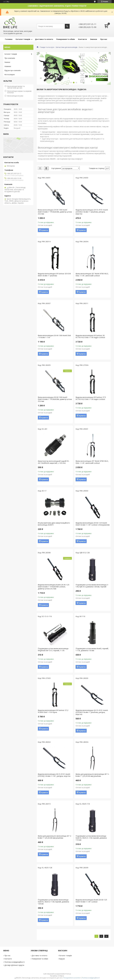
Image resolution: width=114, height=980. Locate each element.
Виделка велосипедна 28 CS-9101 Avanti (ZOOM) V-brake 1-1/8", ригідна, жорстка (54, 775)
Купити (45, 230)
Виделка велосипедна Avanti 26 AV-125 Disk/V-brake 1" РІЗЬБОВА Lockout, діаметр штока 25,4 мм (54, 587)
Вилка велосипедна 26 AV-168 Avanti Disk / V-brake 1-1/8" (54, 336)
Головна (9, 39)
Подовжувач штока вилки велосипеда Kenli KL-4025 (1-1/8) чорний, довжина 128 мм (53, 902)
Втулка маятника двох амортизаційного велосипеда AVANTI (54, 524)
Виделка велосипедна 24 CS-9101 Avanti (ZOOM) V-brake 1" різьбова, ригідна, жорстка (92, 212)
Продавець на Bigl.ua (57, 976)
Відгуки (62, 959)
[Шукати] (67, 26)
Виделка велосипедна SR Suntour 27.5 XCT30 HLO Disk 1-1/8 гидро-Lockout (91, 398)
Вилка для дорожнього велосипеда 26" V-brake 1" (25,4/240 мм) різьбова (55, 837)
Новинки (8, 66)
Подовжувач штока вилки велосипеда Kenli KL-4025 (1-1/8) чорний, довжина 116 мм (91, 838)
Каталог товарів (23, 39)
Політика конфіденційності (15, 962)
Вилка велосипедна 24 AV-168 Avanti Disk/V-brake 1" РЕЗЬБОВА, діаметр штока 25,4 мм (55, 212)
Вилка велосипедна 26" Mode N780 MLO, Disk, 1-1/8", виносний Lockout (92, 275)
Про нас (104, 39)
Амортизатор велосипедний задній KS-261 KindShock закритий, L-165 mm (54, 462)
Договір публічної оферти (14, 965)
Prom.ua (68, 974)
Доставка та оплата (44, 39)
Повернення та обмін (66, 39)
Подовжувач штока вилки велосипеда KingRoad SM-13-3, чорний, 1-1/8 (53, 649)
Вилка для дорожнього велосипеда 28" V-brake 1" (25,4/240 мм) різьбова (92, 775)
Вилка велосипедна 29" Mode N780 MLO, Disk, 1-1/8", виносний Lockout (92, 462)
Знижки (94, 39)
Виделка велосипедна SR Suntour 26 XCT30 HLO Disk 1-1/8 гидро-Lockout (90, 336)
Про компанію (10, 58)
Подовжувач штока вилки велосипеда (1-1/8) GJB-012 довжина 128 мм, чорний (92, 586)
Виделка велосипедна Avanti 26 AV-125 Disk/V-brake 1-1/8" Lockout (91, 901)
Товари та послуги (47, 47)
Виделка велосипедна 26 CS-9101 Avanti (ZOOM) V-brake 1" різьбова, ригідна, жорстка (92, 712)
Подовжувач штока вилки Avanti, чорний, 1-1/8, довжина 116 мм (92, 649)
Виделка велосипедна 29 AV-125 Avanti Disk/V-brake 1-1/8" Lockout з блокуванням (93, 524)
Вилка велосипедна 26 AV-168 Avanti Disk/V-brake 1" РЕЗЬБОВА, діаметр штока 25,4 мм (55, 399)
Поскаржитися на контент (72, 978)
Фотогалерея (10, 75)
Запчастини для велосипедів (66, 47)
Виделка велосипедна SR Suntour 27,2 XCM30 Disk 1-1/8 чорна (53, 711)
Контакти (82, 39)
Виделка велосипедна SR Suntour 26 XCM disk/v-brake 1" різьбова (54, 275)
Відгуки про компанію (13, 70)
